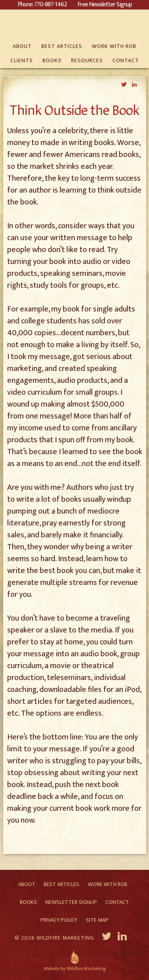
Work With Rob (107, 884)
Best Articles (62, 884)
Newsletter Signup (71, 902)
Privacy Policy (59, 920)
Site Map (97, 920)
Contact (117, 902)
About (27, 884)
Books (28, 902)
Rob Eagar (74, 25)
